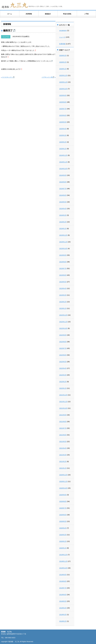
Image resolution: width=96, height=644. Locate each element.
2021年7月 (63, 428)
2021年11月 (63, 402)
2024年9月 (63, 175)
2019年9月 (63, 575)
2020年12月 (63, 475)
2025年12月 (63, 75)
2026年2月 (63, 62)
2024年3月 (63, 215)
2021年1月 (63, 468)
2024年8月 (63, 182)
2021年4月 (63, 448)
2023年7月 (63, 268)
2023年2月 (63, 302)
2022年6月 (63, 355)
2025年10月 (63, 89)
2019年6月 (63, 595)
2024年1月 (63, 229)
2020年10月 (63, 488)
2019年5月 (63, 601)
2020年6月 (63, 515)
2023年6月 (63, 275)
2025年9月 (63, 95)
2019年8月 (63, 581)
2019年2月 (63, 621)
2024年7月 (63, 189)
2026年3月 (63, 56)
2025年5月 (63, 122)
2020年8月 (63, 501)
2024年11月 (63, 162)
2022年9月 (63, 335)
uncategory (63, 30)
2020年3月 (63, 535)
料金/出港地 (67, 14)
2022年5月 (63, 362)
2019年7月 (63, 588)
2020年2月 (63, 541)
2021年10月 (63, 408)
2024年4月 (63, 209)
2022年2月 (63, 382)
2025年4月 (63, 129)
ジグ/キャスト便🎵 (48, 77)
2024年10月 (63, 169)
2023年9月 (63, 255)
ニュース (6, 37)
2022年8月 (63, 342)
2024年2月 (63, 222)
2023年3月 (63, 295)
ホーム (10, 14)
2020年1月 (63, 548)
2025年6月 (63, 115)
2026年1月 (63, 69)
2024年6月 (63, 195)
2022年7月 (63, 348)
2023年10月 (63, 249)
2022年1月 (63, 388)
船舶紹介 (48, 14)
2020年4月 (63, 528)
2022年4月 (63, 368)
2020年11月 (63, 481)
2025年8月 (63, 102)
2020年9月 (63, 495)
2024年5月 (63, 202)
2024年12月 (63, 155)
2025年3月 (63, 135)
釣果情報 (29, 14)
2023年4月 (63, 288)
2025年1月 (63, 149)
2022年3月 (63, 375)
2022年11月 (63, 322)
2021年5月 (63, 442)
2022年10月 (63, 328)
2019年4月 (63, 608)
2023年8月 (63, 262)
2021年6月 (63, 435)
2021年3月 (63, 455)
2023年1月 (63, 308)
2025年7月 (63, 109)
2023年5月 (63, 282)
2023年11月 (63, 242)
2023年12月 (63, 235)
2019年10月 (63, 568)
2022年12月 (63, 315)
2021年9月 (63, 415)
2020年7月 (63, 508)
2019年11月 (63, 561)
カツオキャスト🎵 (8, 77)
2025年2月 (63, 142)
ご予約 (86, 14)
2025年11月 (63, 82)
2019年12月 (63, 555)
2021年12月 (63, 395)
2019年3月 (63, 615)
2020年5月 (63, 521)
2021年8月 (63, 422)
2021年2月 (63, 462)
